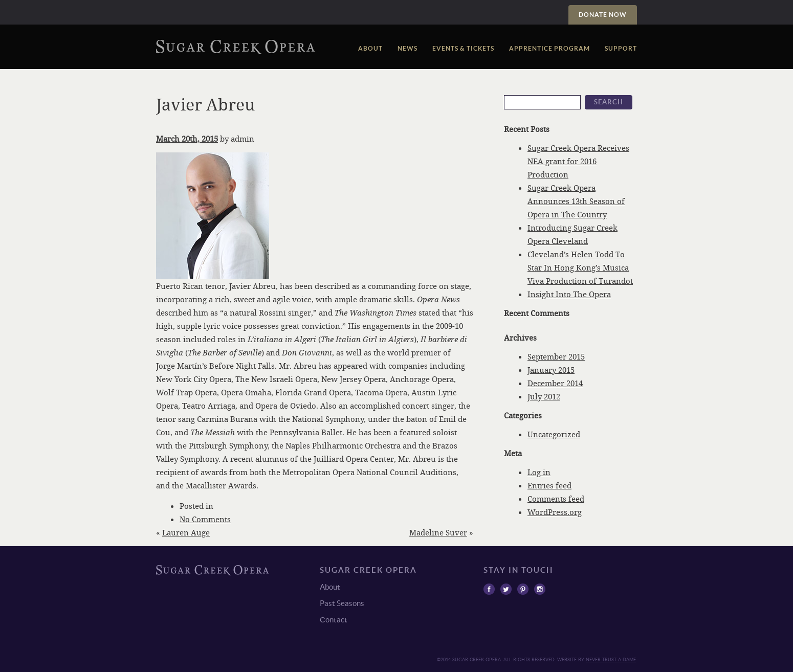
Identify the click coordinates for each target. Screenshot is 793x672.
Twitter (506, 589)
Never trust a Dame (611, 660)
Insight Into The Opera (569, 294)
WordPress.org (555, 512)
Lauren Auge (186, 532)
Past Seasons (342, 603)
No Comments (205, 519)
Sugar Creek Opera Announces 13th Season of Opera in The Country (576, 201)
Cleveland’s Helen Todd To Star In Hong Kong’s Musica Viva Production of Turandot (580, 267)
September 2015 (556, 356)
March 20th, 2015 (187, 139)
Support (621, 48)
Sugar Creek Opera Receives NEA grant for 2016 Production (578, 161)
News (407, 48)
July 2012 (544, 396)
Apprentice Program (549, 48)
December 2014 (555, 383)
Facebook (489, 589)
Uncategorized (554, 434)
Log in (539, 472)
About (370, 48)
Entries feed (549, 485)
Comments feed (556, 499)
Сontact (334, 620)
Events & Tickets (463, 48)
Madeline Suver (438, 532)
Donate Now (603, 15)
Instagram (540, 589)
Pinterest (523, 589)
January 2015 (551, 370)
